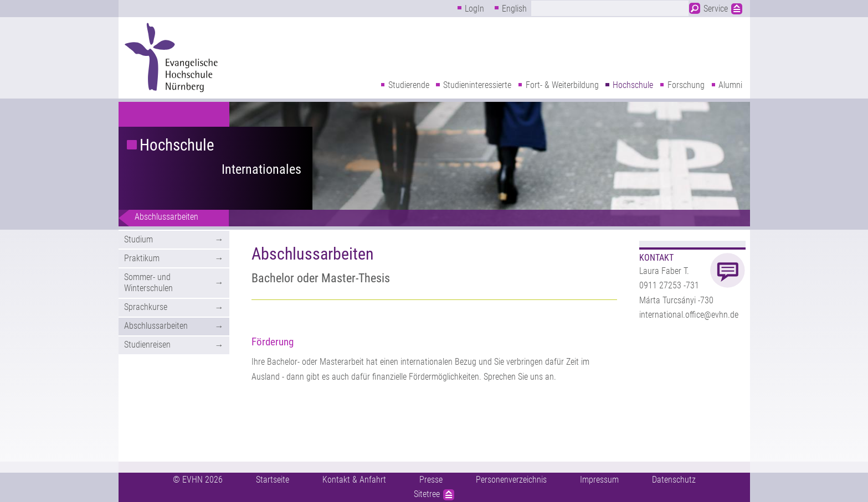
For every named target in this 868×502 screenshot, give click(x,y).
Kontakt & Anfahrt (354, 480)
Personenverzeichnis (511, 480)
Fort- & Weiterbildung (562, 85)
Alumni (730, 85)
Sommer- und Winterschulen (148, 283)
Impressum (599, 480)
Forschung (686, 85)
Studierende (409, 85)
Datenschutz (674, 480)
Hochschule (633, 85)
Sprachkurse (146, 307)
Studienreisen (147, 345)
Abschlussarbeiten (166, 217)
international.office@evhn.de (689, 315)
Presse (431, 480)
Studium (138, 239)
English (514, 9)
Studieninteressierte (477, 85)
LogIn (474, 9)
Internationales (261, 169)
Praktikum (142, 258)
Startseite (273, 480)
